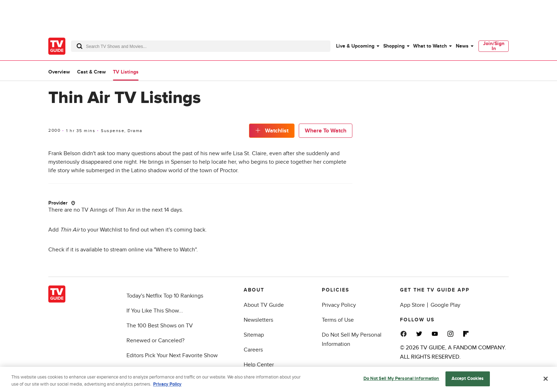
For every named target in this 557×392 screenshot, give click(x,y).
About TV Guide (264, 305)
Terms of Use (338, 320)
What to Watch (430, 46)
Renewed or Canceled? (155, 341)
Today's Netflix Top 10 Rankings (165, 296)
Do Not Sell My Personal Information (401, 380)
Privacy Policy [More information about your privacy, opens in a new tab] (167, 385)
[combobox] (201, 46)
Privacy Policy (339, 305)
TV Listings (126, 72)
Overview (59, 72)
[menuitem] (357, 46)
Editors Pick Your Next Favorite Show (172, 355)
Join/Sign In (494, 46)
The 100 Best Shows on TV (160, 326)
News (462, 46)
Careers (253, 350)
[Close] (546, 380)
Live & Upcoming (355, 46)
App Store (412, 305)
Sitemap (254, 335)
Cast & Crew (91, 72)
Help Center (259, 365)
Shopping (394, 46)
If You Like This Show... (155, 311)
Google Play (445, 305)
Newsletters (258, 320)
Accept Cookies (468, 380)
